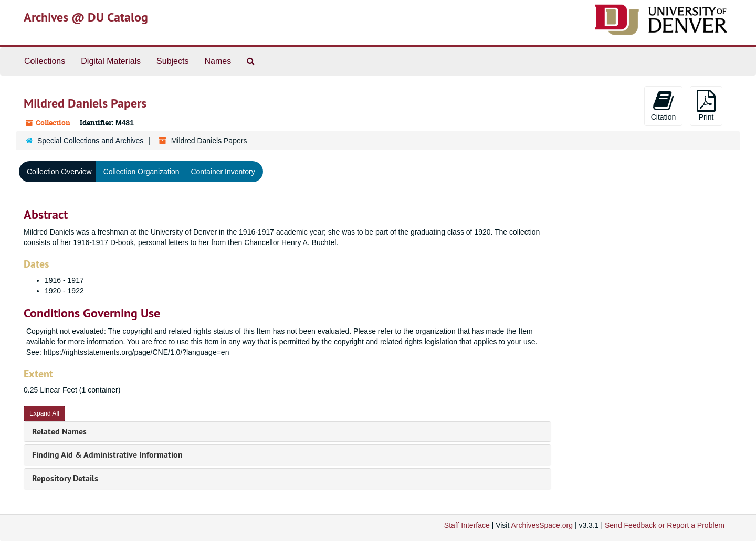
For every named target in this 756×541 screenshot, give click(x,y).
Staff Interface (467, 525)
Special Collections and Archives (90, 141)
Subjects (172, 61)
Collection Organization (141, 172)
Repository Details (65, 478)
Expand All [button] (44, 413)
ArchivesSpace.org (542, 525)
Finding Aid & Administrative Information (107, 455)
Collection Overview (59, 172)
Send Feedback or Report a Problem (665, 525)
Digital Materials (111, 61)
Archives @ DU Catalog (86, 17)
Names (218, 61)
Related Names (59, 432)
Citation (663, 105)
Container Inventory (223, 172)
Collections (45, 61)
